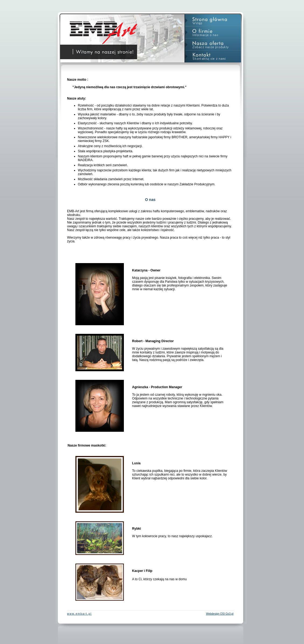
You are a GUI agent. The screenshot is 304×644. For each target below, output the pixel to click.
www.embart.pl (79, 614)
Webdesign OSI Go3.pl (220, 614)
